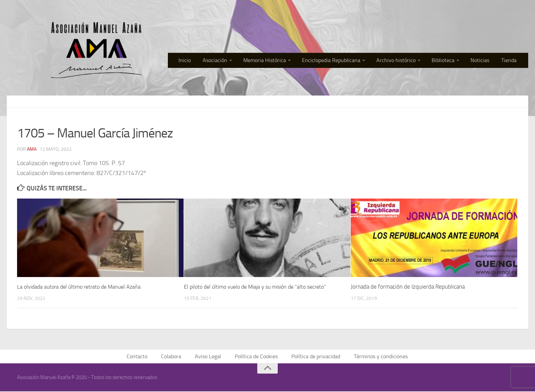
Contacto (143, 357)
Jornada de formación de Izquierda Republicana (408, 286)
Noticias (485, 61)
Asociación (234, 61)
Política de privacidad (314, 357)
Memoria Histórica (281, 61)
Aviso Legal (211, 357)
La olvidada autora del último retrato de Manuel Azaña (83, 286)
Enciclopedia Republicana (344, 61)
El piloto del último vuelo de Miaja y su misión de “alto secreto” (261, 286)
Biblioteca (450, 61)
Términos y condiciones (376, 357)
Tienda (511, 61)
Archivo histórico (406, 61)
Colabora (176, 357)
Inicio (207, 61)
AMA (32, 149)
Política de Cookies (257, 357)
